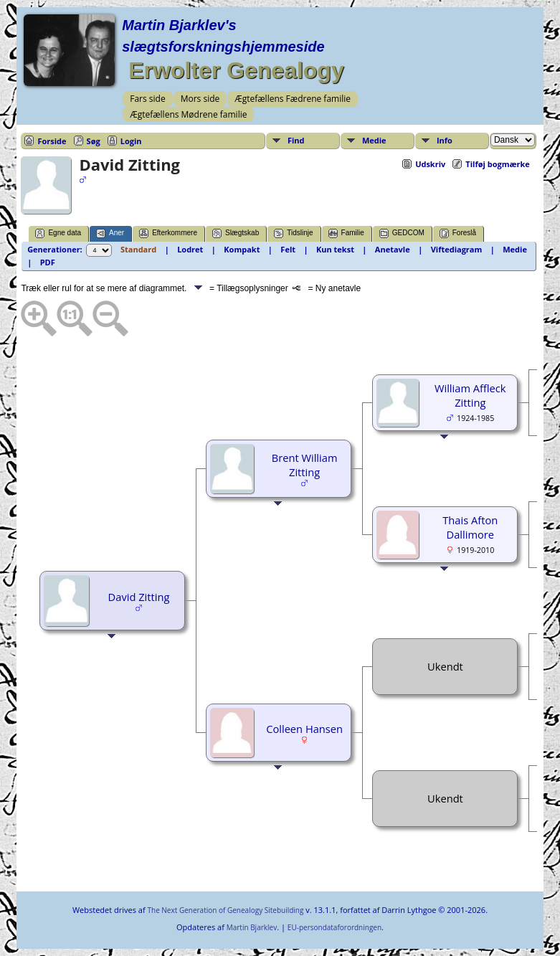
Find (296, 140)
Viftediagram (457, 249)
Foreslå (458, 233)
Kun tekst (335, 249)
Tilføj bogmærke (498, 164)
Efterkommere (168, 233)
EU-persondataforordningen (334, 927)
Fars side (147, 99)
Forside (52, 141)
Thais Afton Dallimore (470, 527)
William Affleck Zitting (470, 395)
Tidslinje (293, 233)
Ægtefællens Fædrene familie (293, 99)
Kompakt (242, 249)
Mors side (200, 99)
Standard (138, 249)
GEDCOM (402, 233)
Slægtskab (236, 233)
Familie (346, 233)
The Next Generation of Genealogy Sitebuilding (225, 910)
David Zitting (139, 597)
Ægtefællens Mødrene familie (188, 114)
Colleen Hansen (304, 729)
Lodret (190, 249)
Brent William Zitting (305, 465)
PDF (48, 262)
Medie (374, 140)
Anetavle (393, 249)
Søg (94, 141)
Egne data (58, 233)
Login (131, 141)
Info (445, 140)
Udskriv (430, 164)
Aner (110, 233)
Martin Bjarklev (252, 927)
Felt (288, 249)
